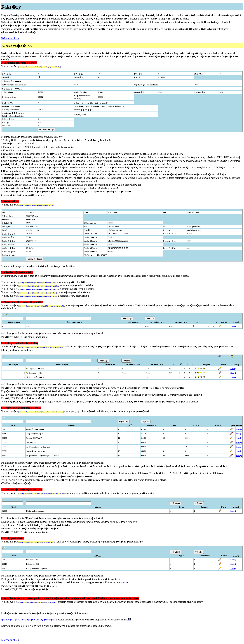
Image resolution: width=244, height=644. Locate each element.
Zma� (233, 326)
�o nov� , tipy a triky (13, 620)
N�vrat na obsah (10, 38)
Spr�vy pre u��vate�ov (41, 620)
